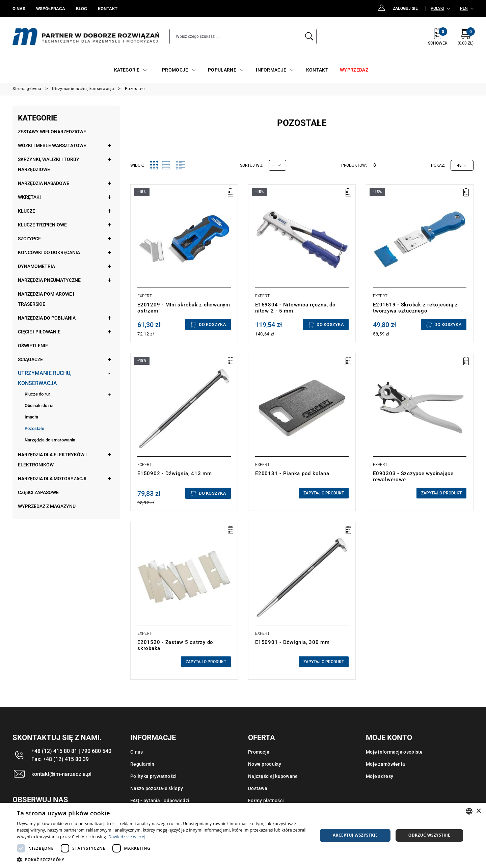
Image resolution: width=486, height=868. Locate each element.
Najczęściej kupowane (273, 776)
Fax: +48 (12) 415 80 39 (60, 759)
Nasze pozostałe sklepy (157, 788)
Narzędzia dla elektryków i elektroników (52, 460)
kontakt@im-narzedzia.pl (61, 774)
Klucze (26, 211)
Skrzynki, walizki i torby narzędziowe (49, 164)
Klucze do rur (37, 394)
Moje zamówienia (385, 764)
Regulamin (142, 764)
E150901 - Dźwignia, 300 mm (292, 642)
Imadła (31, 417)
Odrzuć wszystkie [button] (429, 835)
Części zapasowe (38, 492)
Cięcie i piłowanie (39, 332)
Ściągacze (30, 359)
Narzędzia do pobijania (47, 318)
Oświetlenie (33, 346)
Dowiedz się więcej (127, 837)
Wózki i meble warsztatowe (52, 145)
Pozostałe (34, 428)
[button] (163, 860)
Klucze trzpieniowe (42, 225)
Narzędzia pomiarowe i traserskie (46, 299)
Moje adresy (380, 776)
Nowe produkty (265, 764)
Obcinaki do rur (39, 405)
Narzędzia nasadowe (44, 183)
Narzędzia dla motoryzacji (52, 479)
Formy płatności (266, 801)
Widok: (137, 165)
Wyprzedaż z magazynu (47, 506)
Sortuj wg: (252, 165)
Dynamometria (36, 266)
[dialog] (243, 835)
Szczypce (29, 239)
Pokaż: (438, 165)
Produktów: (354, 165)
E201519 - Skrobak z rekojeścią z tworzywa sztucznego (415, 308)
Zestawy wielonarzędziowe (52, 132)
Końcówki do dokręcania (49, 252)
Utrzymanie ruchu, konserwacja (45, 378)
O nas (137, 752)
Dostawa (258, 788)
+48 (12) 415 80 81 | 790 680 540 (71, 751)
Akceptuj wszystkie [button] (355, 835)
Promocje (259, 752)
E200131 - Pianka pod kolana (292, 473)
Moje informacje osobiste (394, 752)
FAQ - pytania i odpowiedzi (160, 801)
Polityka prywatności (154, 776)
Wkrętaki (29, 197)
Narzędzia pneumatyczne (49, 280)
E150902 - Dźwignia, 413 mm (175, 473)
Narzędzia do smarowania (50, 440)
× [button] (478, 811)
